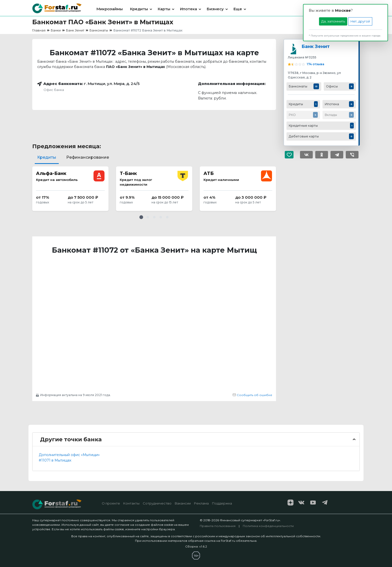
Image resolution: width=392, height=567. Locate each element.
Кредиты (139, 9)
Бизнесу (215, 9)
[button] (141, 217)
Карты (164, 9)
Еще (238, 9)
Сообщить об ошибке (252, 395)
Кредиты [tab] (47, 157)
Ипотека (188, 9)
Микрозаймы (110, 9)
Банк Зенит (316, 46)
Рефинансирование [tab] (88, 157)
